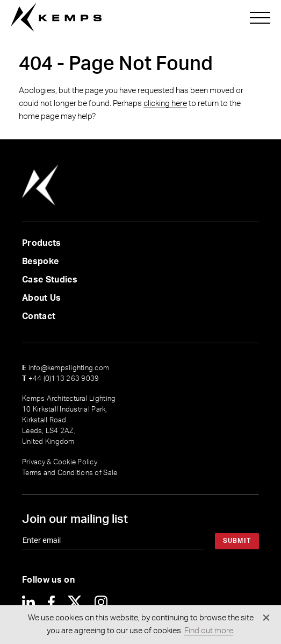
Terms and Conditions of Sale (70, 473)
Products (42, 243)
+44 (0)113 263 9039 (60, 379)
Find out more (209, 631)
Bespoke (40, 261)
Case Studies (50, 280)
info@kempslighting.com (66, 368)
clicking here (165, 104)
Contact (39, 316)
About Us (42, 298)
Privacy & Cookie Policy (60, 462)
